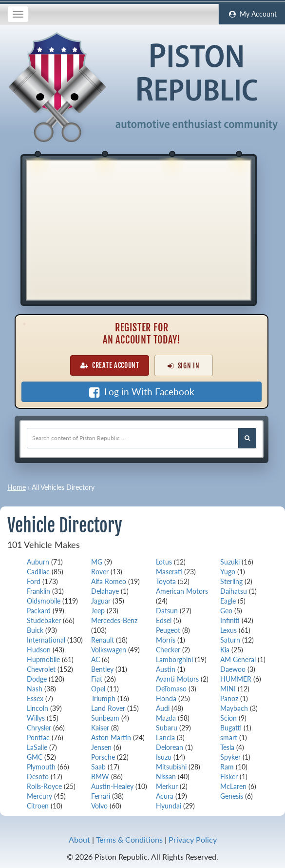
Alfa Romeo (109, 581)
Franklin (38, 591)
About (79, 839)
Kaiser (100, 728)
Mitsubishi (171, 767)
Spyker (230, 757)
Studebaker (44, 620)
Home (17, 487)
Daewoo (233, 669)
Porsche (103, 757)
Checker (168, 650)
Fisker (229, 777)
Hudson (39, 650)
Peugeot (168, 630)
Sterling (231, 581)
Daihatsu (234, 591)
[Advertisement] (139, 229)
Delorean (170, 747)
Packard (39, 611)
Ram (227, 767)
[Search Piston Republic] (247, 438)
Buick (35, 630)
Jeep (98, 611)
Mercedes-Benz (114, 620)
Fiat (97, 679)
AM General (238, 659)
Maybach (234, 708)
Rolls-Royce (44, 786)
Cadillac (38, 572)
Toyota (166, 581)
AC (95, 659)
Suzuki (230, 562)
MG (97, 562)
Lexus (228, 630)
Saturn (230, 640)
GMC (35, 757)
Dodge (37, 679)
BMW (100, 777)
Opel (98, 689)
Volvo (99, 806)
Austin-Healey (112, 786)
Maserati (169, 572)
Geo (226, 611)
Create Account (110, 365)
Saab (98, 767)
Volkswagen (109, 650)
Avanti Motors (177, 679)
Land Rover (108, 708)
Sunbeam (105, 718)
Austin (166, 669)
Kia (225, 650)
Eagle (228, 601)
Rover (100, 572)
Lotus (164, 562)
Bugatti (231, 728)
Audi (163, 708)
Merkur (167, 786)
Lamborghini (174, 659)
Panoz (229, 698)
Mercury (39, 796)
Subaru (167, 728)
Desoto (38, 777)
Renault (103, 640)
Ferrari (101, 796)
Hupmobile (43, 659)
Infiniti (230, 620)
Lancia (165, 737)
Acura (165, 796)
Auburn (38, 562)
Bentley (102, 669)
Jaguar (101, 601)
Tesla (227, 747)
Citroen (38, 806)
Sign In (183, 366)
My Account (252, 14)
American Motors (182, 591)
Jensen (101, 747)
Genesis (232, 796)
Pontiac (38, 737)
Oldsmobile (44, 601)
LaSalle (37, 747)
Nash (35, 689)
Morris (166, 640)
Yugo (228, 572)
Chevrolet (41, 669)
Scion (228, 718)
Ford (34, 581)
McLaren (233, 786)
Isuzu (164, 757)
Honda (166, 698)
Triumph (103, 698)
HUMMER (236, 679)
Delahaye (105, 591)
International (46, 640)
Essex (35, 698)
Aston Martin (111, 737)
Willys (36, 718)
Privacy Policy (193, 839)
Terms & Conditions (129, 839)
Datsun (167, 611)
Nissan (166, 777)
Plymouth (41, 767)
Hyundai (169, 806)
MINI (228, 689)
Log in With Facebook (142, 392)
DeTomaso (171, 689)
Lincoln (38, 708)
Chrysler (39, 728)
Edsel (164, 620)
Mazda (166, 718)
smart (229, 737)
